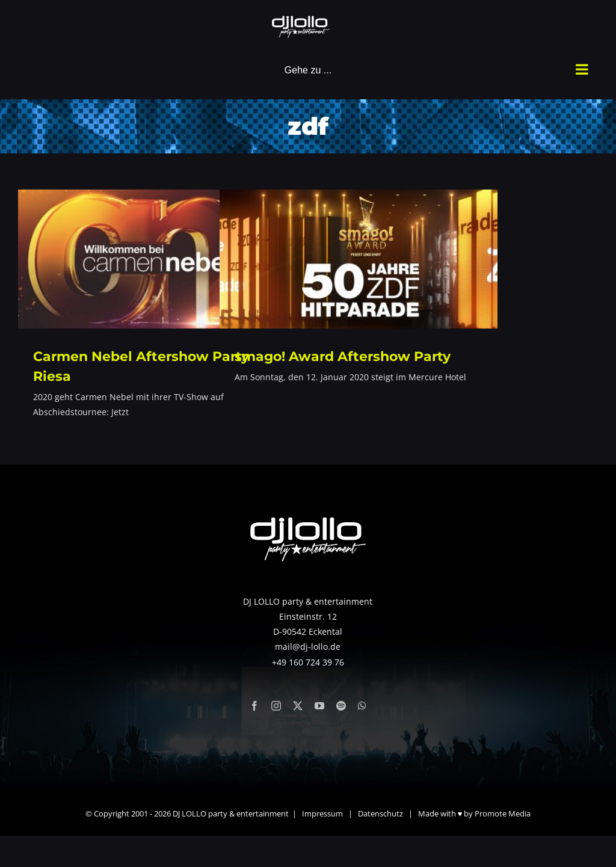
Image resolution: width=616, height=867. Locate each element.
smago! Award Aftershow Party (343, 356)
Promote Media (503, 813)
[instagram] (276, 706)
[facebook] (254, 706)
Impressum (322, 813)
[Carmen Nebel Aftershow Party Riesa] (157, 259)
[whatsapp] (362, 706)
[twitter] (298, 706)
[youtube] (319, 706)
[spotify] (341, 706)
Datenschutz (380, 813)
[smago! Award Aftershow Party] (359, 259)
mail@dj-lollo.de (308, 646)
